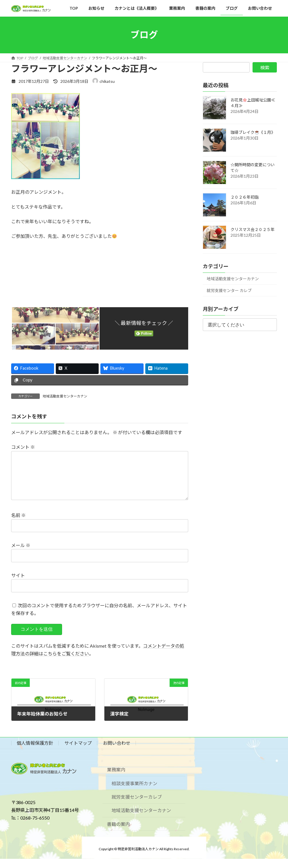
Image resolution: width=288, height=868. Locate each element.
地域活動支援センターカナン (65, 396)
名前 (18, 524)
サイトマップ (78, 752)
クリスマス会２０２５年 (253, 229)
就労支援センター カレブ (229, 290)
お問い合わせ (117, 752)
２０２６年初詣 (245, 197)
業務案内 (116, 779)
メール (21, 554)
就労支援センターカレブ (137, 806)
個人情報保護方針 (35, 752)
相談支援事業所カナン (134, 792)
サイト (18, 584)
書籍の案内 (118, 833)
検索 (265, 67)
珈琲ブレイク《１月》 (253, 132)
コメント (23, 447)
